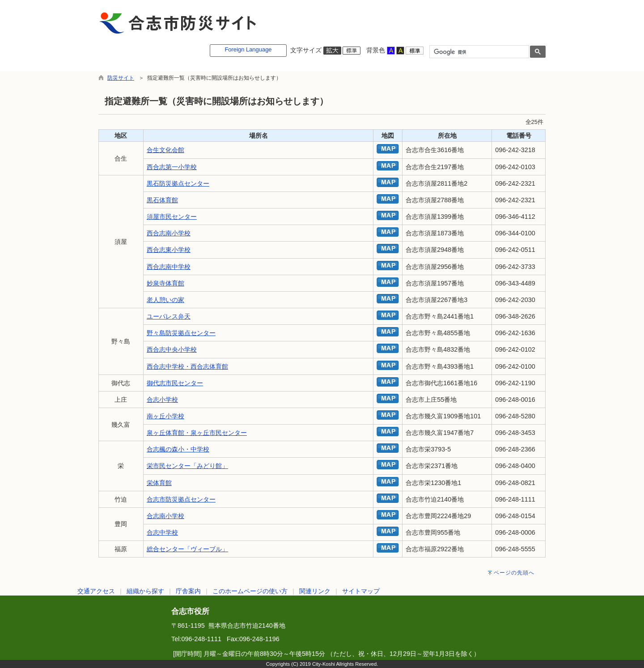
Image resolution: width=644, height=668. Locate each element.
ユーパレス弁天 (169, 316)
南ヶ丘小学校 (165, 416)
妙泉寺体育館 (165, 283)
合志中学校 (162, 532)
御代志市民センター (175, 383)
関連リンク (315, 591)
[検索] (478, 52)
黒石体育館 (162, 200)
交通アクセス (96, 591)
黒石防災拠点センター (178, 183)
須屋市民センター (172, 217)
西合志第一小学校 (172, 167)
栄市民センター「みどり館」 (187, 466)
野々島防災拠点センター (181, 333)
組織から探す (145, 591)
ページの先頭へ (514, 573)
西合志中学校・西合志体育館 (187, 366)
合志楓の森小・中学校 (178, 449)
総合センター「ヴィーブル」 (187, 549)
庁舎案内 (188, 591)
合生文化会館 (165, 150)
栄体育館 (159, 483)
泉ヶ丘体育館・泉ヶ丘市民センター (197, 433)
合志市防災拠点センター (181, 499)
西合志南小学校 (169, 233)
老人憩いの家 (165, 300)
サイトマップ (361, 591)
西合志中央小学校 (172, 349)
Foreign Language (248, 49)
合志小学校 (162, 400)
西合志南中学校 (169, 267)
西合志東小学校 (169, 250)
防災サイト (121, 78)
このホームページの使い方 (250, 591)
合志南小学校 (165, 516)
